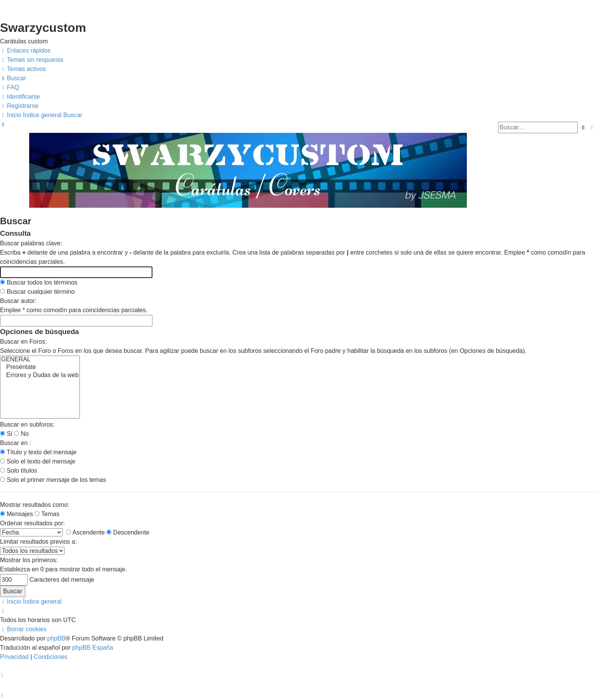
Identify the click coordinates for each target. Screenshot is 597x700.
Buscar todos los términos (39, 282)
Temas (47, 514)
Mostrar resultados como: (35, 505)
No (21, 434)
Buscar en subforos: (27, 424)
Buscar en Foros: (23, 342)
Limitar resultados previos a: (38, 542)
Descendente (128, 532)
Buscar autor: (18, 301)
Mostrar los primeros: (29, 560)
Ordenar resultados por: (32, 523)
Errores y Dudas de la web (40, 376)
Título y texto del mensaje (38, 452)
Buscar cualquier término (37, 292)
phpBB (56, 638)
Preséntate (40, 367)
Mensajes (17, 514)
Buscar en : (16, 443)
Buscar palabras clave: (31, 243)
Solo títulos (19, 471)
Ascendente (85, 532)
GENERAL (40, 360)
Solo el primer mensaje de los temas (53, 480)
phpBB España (93, 648)
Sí (6, 434)
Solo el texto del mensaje (38, 461)
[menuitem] (32, 60)
